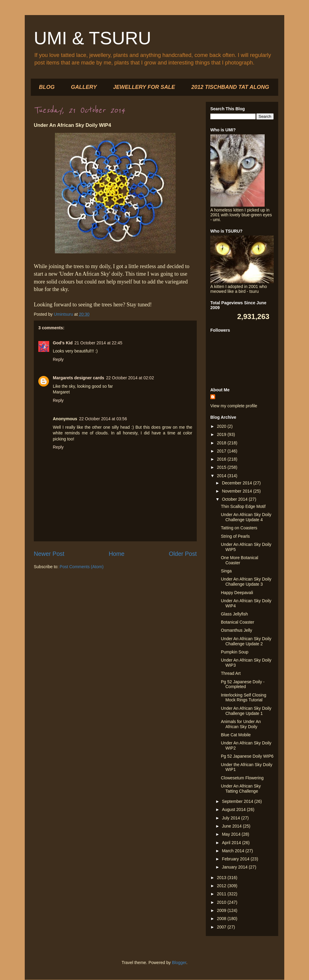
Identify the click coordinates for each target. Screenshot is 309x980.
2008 (222, 919)
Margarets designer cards (78, 378)
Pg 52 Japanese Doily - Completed (243, 684)
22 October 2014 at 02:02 (130, 378)
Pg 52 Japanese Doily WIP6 (247, 756)
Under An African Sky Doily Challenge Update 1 (246, 711)
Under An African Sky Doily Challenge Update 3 (246, 582)
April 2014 (232, 843)
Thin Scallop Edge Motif (243, 506)
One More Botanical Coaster (240, 560)
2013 (222, 878)
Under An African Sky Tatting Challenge (241, 789)
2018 (222, 443)
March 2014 (234, 851)
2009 (222, 910)
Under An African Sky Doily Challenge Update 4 (246, 517)
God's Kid (63, 343)
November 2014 (237, 491)
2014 (222, 476)
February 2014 (236, 859)
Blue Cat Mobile (236, 735)
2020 (222, 426)
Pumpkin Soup (235, 652)
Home (116, 554)
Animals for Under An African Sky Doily (241, 724)
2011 (222, 894)
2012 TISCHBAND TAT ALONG (230, 87)
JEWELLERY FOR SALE (144, 87)
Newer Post (49, 554)
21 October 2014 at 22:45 (99, 343)
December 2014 (237, 483)
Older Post (183, 554)
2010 (222, 902)
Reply (58, 359)
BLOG (47, 87)
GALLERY (84, 87)
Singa (226, 571)
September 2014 (238, 801)
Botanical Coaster (238, 622)
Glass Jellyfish (234, 614)
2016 (222, 459)
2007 (222, 927)
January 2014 (235, 867)
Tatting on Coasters (239, 528)
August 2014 (234, 809)
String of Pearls (235, 536)
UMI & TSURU (92, 38)
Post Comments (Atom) (82, 567)
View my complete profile (234, 406)
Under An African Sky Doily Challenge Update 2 (246, 641)
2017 (222, 451)
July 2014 (231, 818)
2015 (222, 467)
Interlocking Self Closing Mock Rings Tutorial (244, 698)
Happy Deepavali (237, 593)
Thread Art (231, 673)
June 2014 (232, 826)
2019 (222, 434)
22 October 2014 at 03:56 (103, 419)
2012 (222, 886)
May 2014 (232, 834)
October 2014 (235, 499)
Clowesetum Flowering (242, 778)
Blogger (179, 963)
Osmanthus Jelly (236, 630)
